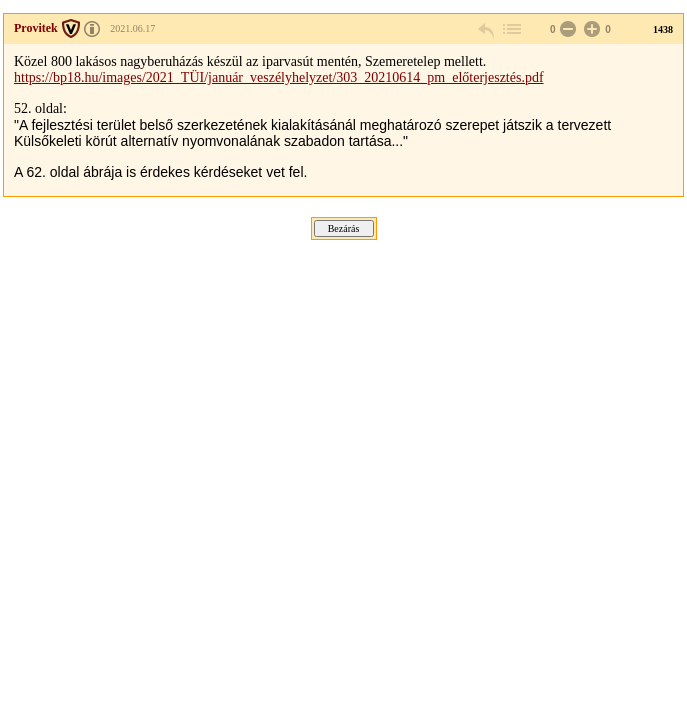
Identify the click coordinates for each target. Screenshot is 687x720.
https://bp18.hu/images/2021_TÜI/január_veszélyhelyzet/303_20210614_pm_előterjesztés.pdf (279, 77)
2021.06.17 (132, 28)
